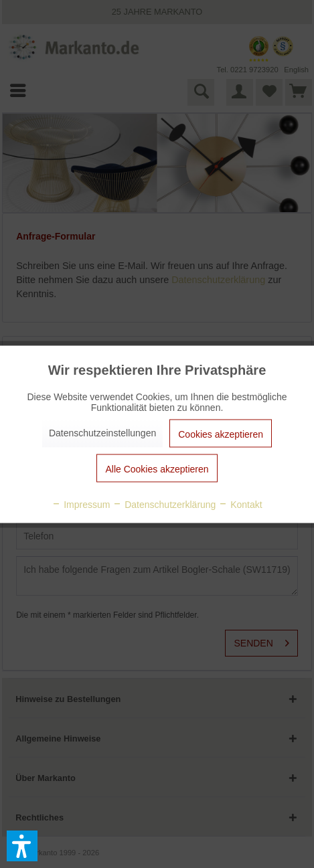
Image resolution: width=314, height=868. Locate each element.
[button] (22, 846)
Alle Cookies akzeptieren (157, 468)
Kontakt (240, 504)
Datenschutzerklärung (164, 504)
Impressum (81, 504)
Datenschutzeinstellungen (102, 432)
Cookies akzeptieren (221, 434)
